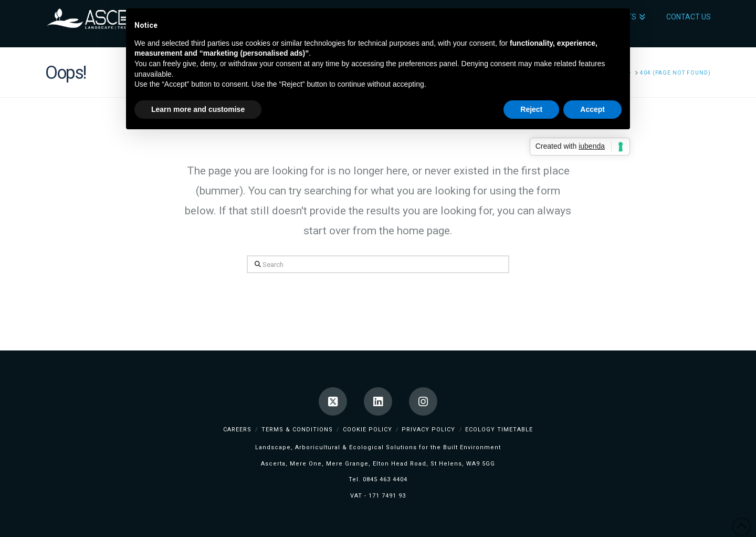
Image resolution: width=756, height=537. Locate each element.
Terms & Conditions (297, 430)
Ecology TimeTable (499, 430)
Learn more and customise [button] (198, 109)
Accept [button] (592, 109)
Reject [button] (531, 109)
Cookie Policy (367, 430)
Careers (237, 430)
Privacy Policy (428, 430)
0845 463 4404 (385, 479)
